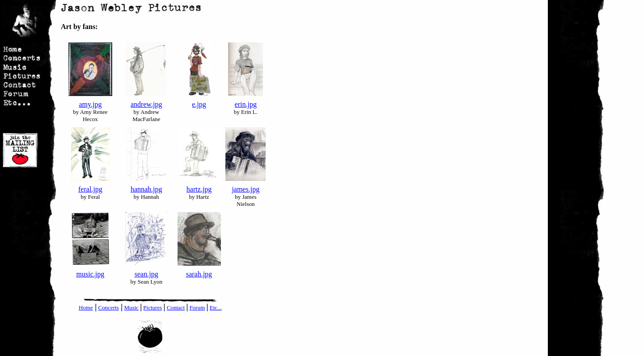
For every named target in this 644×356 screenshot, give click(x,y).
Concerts (108, 308)
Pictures (153, 308)
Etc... (216, 308)
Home (86, 308)
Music (131, 308)
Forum (197, 308)
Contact (176, 308)
